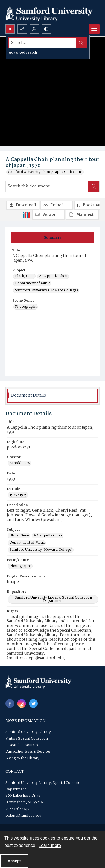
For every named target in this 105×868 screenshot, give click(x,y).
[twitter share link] (33, 703)
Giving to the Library (22, 758)
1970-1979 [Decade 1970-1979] (18, 495)
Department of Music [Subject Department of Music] (33, 283)
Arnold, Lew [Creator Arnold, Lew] (20, 463)
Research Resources (22, 745)
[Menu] (94, 29)
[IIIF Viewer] (48, 215)
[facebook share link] (10, 703)
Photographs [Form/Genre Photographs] (26, 307)
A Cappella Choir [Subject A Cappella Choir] (53, 276)
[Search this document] (47, 186)
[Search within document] (94, 186)
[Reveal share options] (22, 29)
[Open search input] (10, 29)
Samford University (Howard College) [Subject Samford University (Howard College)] (46, 291)
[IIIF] (27, 215)
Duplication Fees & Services (28, 752)
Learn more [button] (50, 845)
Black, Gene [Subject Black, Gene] (25, 276)
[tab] (52, 238)
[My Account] (34, 29)
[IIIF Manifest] (82, 215)
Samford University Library (28, 732)
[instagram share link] (22, 703)
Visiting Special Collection (27, 739)
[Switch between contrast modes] (46, 29)
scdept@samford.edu (23, 816)
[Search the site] (42, 43)
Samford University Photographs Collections (45, 172)
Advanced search (23, 53)
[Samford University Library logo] (49, 12)
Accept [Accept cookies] (14, 861)
